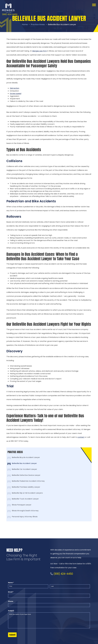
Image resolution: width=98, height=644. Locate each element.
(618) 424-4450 (10, 14)
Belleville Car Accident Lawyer (24, 469)
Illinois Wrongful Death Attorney (25, 511)
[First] (28, 586)
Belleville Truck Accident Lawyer (25, 499)
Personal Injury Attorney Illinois (25, 517)
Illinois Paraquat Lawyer (22, 505)
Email (14, 592)
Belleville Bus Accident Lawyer (24, 463)
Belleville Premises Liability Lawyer (26, 487)
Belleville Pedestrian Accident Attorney (28, 481)
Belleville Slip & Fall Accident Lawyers (27, 493)
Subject (11, 611)
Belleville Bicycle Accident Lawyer (26, 457)
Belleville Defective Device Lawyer (26, 475)
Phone (11, 601)
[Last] (70, 586)
